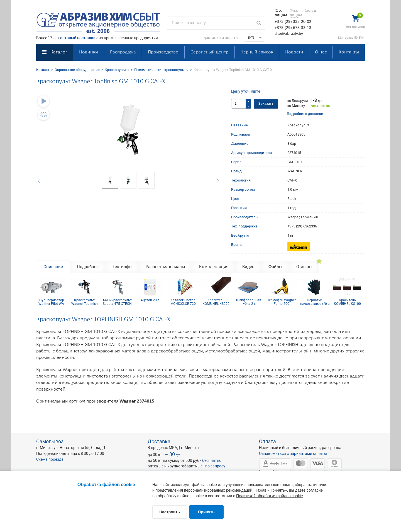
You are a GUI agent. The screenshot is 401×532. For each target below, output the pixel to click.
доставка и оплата (221, 38)
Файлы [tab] (275, 267)
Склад (310, 11)
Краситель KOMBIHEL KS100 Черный (347, 302)
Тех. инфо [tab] (122, 267)
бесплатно (212, 460)
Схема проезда (50, 459)
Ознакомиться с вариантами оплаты (293, 453)
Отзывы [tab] (304, 267)
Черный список (257, 52)
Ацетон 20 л (150, 300)
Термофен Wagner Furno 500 (282, 302)
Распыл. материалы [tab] (165, 267)
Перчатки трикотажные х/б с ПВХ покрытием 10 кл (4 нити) (314, 302)
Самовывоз (50, 441)
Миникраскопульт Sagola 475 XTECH (117, 302)
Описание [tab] (53, 267)
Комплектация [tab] (214, 267)
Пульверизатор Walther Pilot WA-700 (52, 302)
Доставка (159, 441)
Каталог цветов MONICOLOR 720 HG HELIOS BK (183, 302)
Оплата (267, 441)
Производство (163, 52)
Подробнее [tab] (88, 267)
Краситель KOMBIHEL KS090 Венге (216, 302)
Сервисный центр (209, 52)
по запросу (215, 466)
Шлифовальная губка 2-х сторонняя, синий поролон (249, 302)
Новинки (89, 52)
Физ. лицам (294, 13)
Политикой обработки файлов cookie (270, 496)
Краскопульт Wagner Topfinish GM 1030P (85, 302)
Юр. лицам (279, 13)
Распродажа (123, 52)
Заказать (266, 104)
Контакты (349, 52)
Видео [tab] (248, 267)
